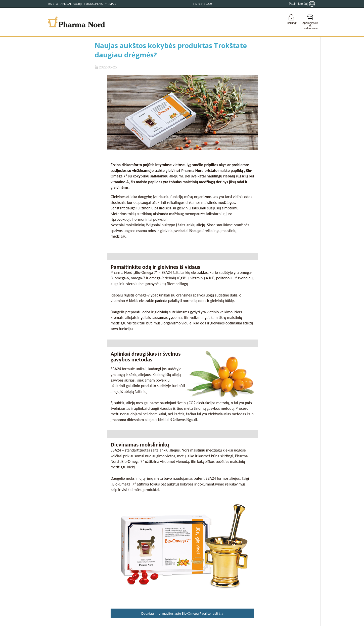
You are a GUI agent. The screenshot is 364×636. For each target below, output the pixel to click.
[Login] (291, 22)
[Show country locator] (302, 4)
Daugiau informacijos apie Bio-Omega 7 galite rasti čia (182, 613)
